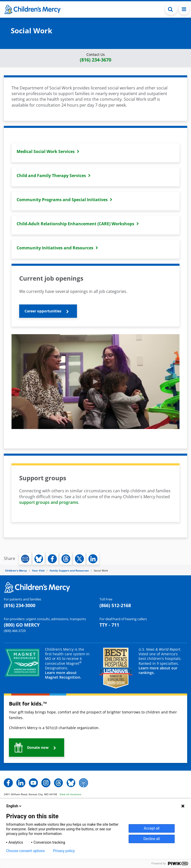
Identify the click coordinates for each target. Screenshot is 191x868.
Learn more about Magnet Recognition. (63, 675)
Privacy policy (64, 851)
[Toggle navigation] (184, 9)
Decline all (152, 839)
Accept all (152, 828)
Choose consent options (25, 851)
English (14, 806)
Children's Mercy (16, 570)
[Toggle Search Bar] (171, 9)
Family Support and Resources (69, 570)
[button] (95, 58)
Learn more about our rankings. (158, 670)
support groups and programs (49, 502)
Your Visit (38, 570)
